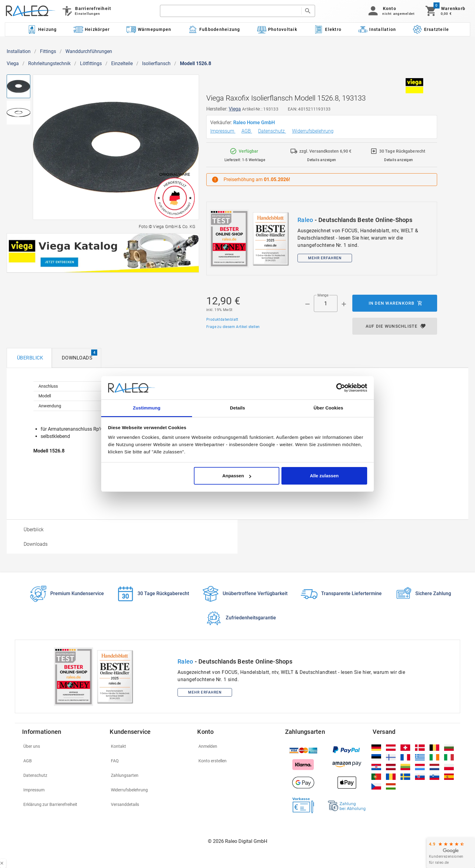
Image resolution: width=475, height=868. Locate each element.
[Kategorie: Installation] (377, 29)
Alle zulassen (324, 476)
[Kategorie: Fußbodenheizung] (214, 29)
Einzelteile (122, 63)
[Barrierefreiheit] (86, 11)
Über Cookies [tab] (328, 408)
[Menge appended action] (344, 304)
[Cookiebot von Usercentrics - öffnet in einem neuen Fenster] (341, 388)
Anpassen (237, 476)
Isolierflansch (156, 63)
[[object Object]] (103, 253)
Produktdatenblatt (222, 320)
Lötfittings (91, 63)
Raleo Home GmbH (255, 123)
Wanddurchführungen (89, 51)
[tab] (29, 358)
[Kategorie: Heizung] (42, 29)
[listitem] (62, 746)
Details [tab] (237, 408)
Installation (19, 51)
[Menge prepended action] (307, 304)
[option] (122, 529)
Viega (13, 63)
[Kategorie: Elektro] (327, 29)
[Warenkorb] (445, 11)
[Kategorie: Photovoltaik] (277, 29)
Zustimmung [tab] (147, 408)
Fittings (48, 51)
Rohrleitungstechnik (49, 63)
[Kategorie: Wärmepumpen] (149, 29)
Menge (323, 295)
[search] (231, 11)
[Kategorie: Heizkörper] (92, 29)
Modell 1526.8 (196, 63)
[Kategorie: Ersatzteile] (431, 29)
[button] (390, 11)
